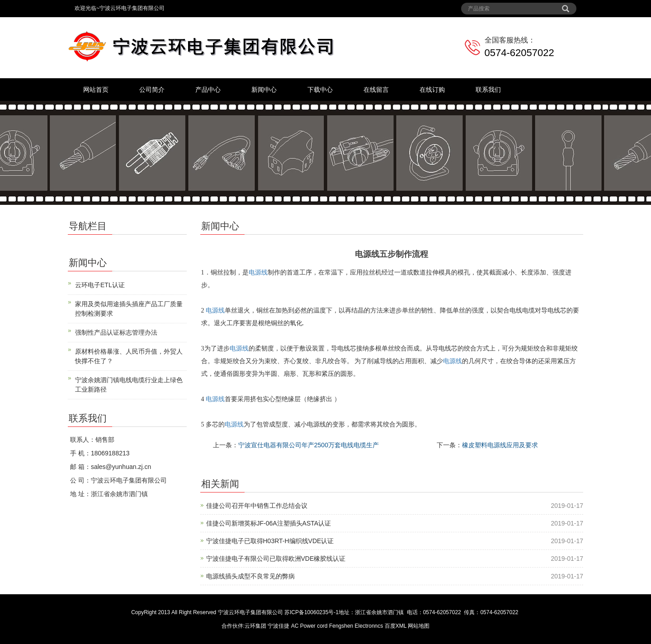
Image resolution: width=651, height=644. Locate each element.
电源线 (258, 272)
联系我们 (488, 90)
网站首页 (96, 90)
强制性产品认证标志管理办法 (116, 332)
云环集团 (255, 626)
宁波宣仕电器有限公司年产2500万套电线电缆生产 (309, 445)
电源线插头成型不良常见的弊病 (250, 576)
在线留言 (376, 90)
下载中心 (320, 90)
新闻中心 (264, 90)
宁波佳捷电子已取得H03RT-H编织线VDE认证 (270, 541)
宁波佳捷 (279, 626)
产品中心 (208, 90)
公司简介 (152, 90)
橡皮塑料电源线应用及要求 (500, 445)
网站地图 (419, 626)
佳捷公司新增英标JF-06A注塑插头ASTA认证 (269, 523)
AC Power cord (309, 626)
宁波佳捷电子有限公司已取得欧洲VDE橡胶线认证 (276, 559)
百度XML (396, 626)
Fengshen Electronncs (356, 626)
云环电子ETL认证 (100, 285)
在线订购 (432, 90)
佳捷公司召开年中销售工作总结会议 (257, 506)
